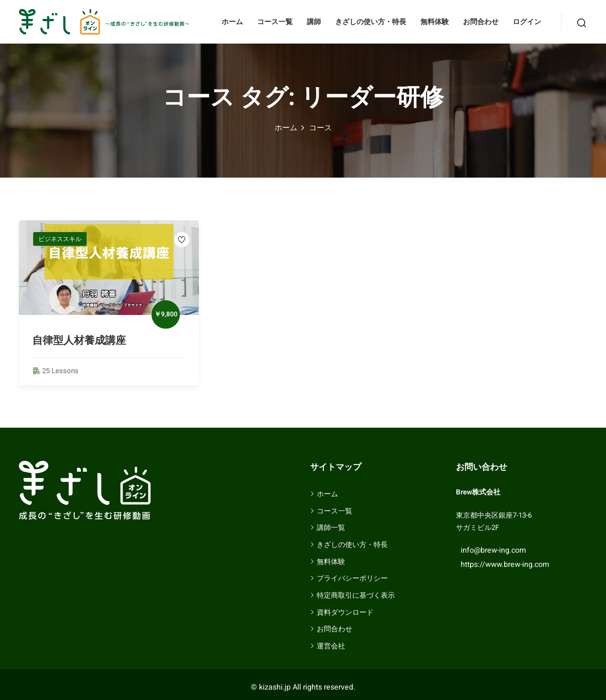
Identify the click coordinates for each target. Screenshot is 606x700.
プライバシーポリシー (352, 578)
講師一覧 (331, 528)
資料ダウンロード (345, 612)
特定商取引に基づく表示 (356, 595)
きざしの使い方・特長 (371, 22)
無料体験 (435, 22)
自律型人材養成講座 (79, 341)
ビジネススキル (60, 239)
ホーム (232, 22)
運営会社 (331, 646)
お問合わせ (481, 22)
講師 (314, 22)
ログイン (527, 22)
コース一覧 (275, 22)
